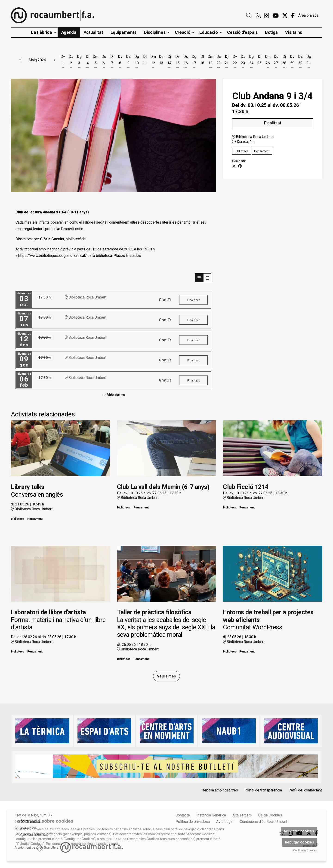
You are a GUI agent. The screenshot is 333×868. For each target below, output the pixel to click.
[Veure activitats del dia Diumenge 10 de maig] (137, 61)
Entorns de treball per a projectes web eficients (268, 616)
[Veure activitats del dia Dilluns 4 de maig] (87, 61)
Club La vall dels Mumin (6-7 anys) (163, 487)
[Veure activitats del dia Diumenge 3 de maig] (79, 61)
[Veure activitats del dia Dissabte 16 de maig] (186, 61)
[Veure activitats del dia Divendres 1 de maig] (63, 61)
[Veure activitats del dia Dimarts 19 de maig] (210, 61)
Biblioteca (242, 151)
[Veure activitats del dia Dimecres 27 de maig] (276, 61)
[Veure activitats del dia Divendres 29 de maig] (292, 61)
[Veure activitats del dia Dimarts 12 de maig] (153, 61)
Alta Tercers (242, 815)
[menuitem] (258, 16)
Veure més (166, 676)
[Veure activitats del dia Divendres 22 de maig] (235, 61)
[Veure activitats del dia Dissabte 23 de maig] (243, 61)
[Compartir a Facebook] (240, 166)
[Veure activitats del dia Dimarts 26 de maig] (268, 61)
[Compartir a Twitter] (234, 166)
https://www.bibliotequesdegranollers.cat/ (52, 256)
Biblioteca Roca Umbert (253, 137)
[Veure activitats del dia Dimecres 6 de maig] (104, 61)
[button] (20, 60)
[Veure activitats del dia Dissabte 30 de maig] (301, 61)
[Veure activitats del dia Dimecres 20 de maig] (218, 61)
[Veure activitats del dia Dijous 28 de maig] (284, 61)
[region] (113, 136)
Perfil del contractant (305, 790)
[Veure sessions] (199, 278)
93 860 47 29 (25, 828)
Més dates (114, 395)
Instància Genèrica (211, 815)
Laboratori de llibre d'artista (48, 612)
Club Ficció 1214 (245, 487)
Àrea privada (308, 15)
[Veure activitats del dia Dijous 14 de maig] (169, 61)
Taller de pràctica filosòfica (154, 612)
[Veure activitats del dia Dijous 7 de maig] (112, 61)
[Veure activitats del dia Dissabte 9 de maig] (128, 61)
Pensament (262, 151)
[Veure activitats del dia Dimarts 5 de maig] (96, 61)
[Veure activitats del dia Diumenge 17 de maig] (194, 61)
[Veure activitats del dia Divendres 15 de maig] (177, 61)
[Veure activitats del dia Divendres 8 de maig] (120, 61)
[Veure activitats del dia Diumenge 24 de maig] (251, 61)
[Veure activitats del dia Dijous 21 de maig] (227, 61)
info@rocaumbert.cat (31, 835)
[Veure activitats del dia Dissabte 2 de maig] (71, 61)
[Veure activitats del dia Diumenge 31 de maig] (309, 61)
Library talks (28, 487)
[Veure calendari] (207, 278)
